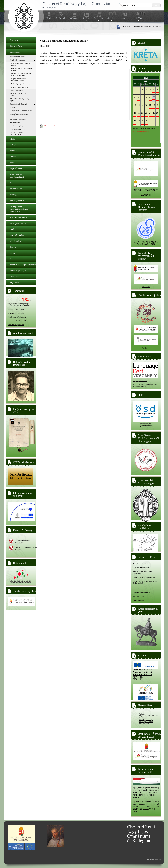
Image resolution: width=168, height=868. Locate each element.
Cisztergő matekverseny (17, 129)
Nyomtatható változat (49, 126)
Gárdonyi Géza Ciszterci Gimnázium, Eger (141, 588)
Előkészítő (13, 107)
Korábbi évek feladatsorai (18, 119)
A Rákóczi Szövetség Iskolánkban (23, 541)
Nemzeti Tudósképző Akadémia (23, 265)
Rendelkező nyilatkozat (16, 313)
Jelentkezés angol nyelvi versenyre (21, 126)
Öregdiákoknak (16, 276)
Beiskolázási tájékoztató (17, 57)
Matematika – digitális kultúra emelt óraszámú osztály (21, 74)
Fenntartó (14, 40)
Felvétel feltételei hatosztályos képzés (19, 95)
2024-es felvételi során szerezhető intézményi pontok (145, 385)
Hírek (49, 18)
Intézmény (74, 18)
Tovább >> (146, 287)
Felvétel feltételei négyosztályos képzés (20, 100)
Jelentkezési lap (146, 423)
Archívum (14, 259)
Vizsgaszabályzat (146, 425)
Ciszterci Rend (16, 46)
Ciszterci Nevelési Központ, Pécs (144, 577)
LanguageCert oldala (140, 381)
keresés (156, 5)
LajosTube (138, 18)
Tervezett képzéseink (16, 90)
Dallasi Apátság (138, 600)
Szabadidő (98, 18)
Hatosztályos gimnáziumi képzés (22, 84)
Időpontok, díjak (146, 427)
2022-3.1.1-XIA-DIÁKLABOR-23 (146, 242)
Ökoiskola (112, 18)
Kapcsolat (125, 18)
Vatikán (142, 714)
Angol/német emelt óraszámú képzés (21, 64)
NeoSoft (158, 860)
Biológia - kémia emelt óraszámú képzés (22, 69)
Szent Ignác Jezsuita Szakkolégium (146, 723)
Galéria (86, 18)
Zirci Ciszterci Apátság (141, 564)
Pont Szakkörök (15, 123)
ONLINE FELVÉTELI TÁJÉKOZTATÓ (17, 133)
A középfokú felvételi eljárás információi (19, 115)
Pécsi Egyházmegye (146, 720)
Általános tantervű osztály (20, 87)
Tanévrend (60, 18)
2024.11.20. (138, 677)
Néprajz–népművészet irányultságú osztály (18, 80)
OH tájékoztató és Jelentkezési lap (21, 111)
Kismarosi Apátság (139, 596)
